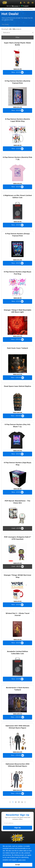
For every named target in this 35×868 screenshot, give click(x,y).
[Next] (25, 802)
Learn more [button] (22, 860)
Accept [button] (18, 865)
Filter (18, 37)
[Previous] (10, 802)
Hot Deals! (5, 24)
